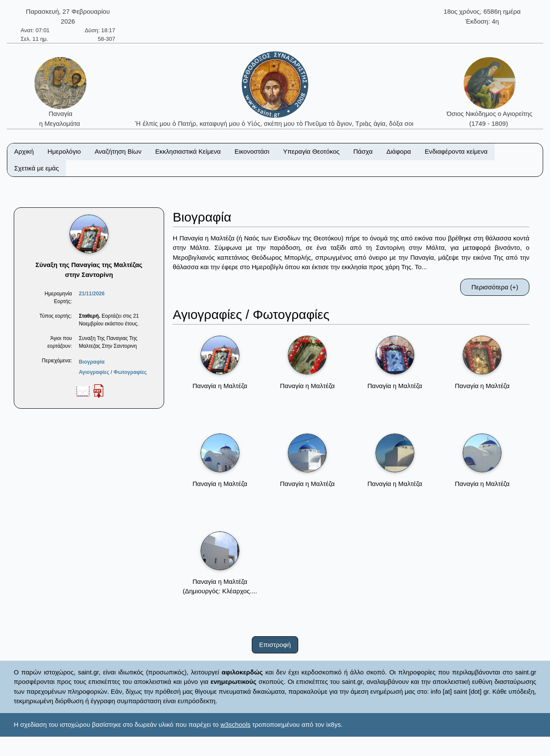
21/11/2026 (92, 294)
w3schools (235, 724)
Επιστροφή (275, 645)
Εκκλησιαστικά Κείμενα (188, 151)
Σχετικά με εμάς (37, 168)
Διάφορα (399, 151)
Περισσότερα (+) (495, 287)
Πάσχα (363, 151)
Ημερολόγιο (64, 151)
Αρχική (24, 151)
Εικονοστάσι (252, 151)
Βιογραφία (92, 362)
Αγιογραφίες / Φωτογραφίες (113, 372)
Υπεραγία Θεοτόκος (312, 151)
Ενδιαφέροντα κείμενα (456, 151)
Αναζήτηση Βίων (118, 151)
